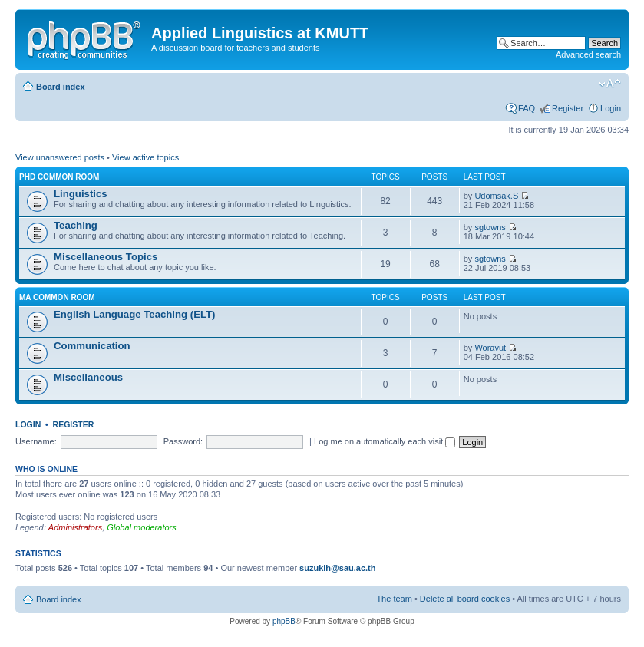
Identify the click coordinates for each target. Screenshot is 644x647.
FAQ (527, 108)
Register (568, 108)
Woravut (490, 348)
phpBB (284, 621)
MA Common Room (57, 297)
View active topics (145, 157)
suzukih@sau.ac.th (337, 568)
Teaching (76, 225)
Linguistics (81, 194)
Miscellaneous (88, 377)
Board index (61, 87)
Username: (36, 441)
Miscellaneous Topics (106, 257)
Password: (183, 441)
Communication (92, 346)
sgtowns (490, 227)
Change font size (610, 84)
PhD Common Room (59, 177)
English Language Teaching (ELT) (135, 314)
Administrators (75, 527)
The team (394, 599)
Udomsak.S (496, 196)
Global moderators (142, 527)
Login (611, 108)
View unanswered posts (60, 157)
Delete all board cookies (465, 599)
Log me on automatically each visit (385, 441)
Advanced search (588, 54)
